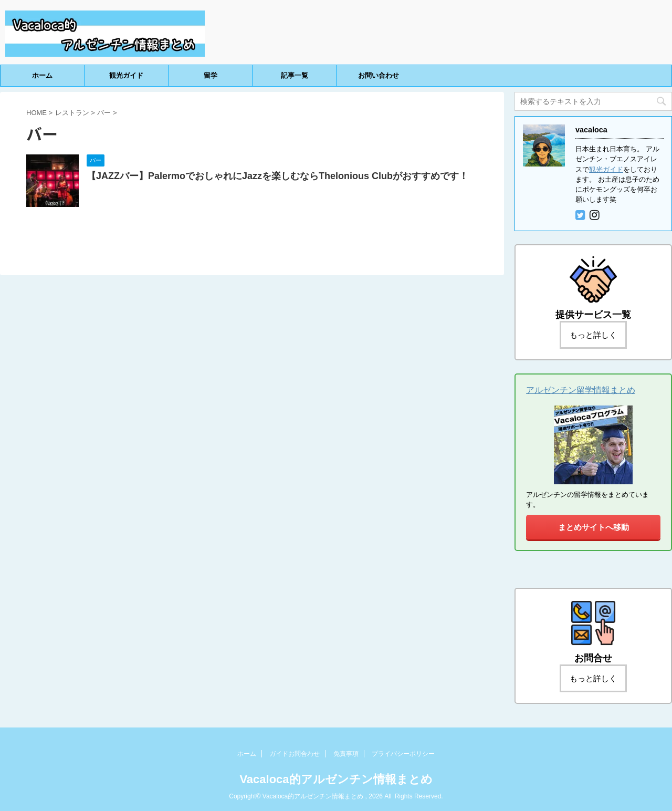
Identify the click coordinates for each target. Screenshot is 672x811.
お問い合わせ (379, 75)
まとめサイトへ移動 (594, 527)
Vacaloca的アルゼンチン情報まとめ (336, 779)
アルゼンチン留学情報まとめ (581, 390)
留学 (211, 75)
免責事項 (346, 754)
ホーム (42, 75)
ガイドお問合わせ (295, 754)
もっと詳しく (593, 335)
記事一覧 (295, 75)
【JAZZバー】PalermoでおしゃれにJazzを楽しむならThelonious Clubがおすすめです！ (277, 176)
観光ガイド (126, 75)
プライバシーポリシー (403, 754)
